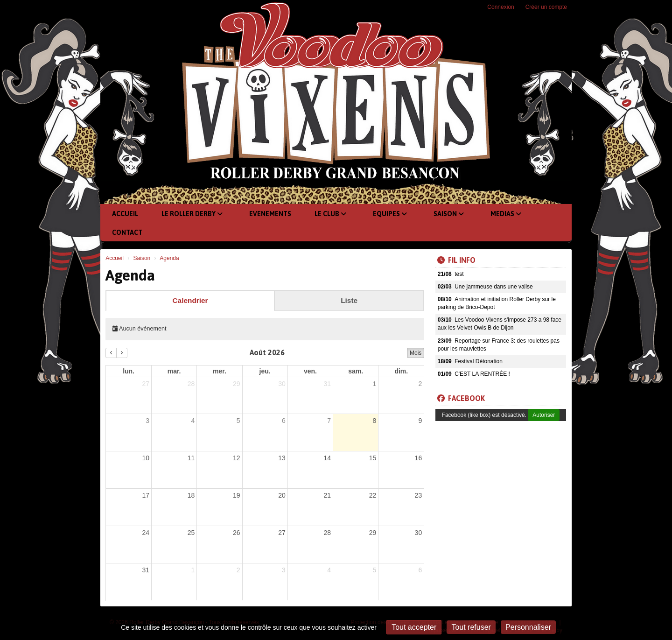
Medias (506, 214)
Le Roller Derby (192, 214)
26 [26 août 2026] (237, 533)
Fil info (456, 260)
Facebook (461, 398)
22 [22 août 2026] (373, 495)
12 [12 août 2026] (237, 458)
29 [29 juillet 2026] (237, 384)
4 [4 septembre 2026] (329, 570)
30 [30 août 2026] (419, 533)
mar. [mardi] (174, 371)
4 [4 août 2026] (193, 421)
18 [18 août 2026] (191, 495)
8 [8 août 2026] (375, 421)
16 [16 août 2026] (419, 458)
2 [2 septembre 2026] (238, 570)
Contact (127, 232)
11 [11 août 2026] (191, 458)
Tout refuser (471, 627)
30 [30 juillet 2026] (282, 384)
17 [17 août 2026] (146, 495)
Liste (349, 300)
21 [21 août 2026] (328, 495)
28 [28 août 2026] (328, 533)
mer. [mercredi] (220, 371)
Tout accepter (414, 627)
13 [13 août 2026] (282, 458)
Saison (449, 214)
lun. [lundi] (129, 371)
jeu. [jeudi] (265, 371)
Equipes (390, 214)
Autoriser (544, 415)
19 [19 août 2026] (237, 495)
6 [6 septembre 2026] (420, 570)
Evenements (270, 214)
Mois (416, 353)
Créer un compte (546, 7)
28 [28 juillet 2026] (191, 384)
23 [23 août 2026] (419, 495)
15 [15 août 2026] (373, 458)
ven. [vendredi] (310, 371)
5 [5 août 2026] (238, 421)
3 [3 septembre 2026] (284, 570)
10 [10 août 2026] (146, 458)
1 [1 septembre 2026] (193, 570)
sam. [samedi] (356, 371)
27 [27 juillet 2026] (146, 384)
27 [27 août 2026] (282, 533)
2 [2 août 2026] (420, 384)
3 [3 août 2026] (147, 421)
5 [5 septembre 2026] (375, 570)
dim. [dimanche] (401, 371)
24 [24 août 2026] (146, 533)
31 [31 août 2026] (146, 570)
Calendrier (190, 300)
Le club (330, 214)
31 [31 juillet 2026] (328, 384)
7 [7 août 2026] (329, 421)
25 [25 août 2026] (191, 533)
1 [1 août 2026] (375, 384)
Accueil (125, 214)
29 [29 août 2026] (373, 533)
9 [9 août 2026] (420, 421)
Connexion (500, 7)
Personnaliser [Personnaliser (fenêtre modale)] (528, 627)
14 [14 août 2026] (328, 458)
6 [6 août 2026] (284, 421)
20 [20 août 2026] (282, 495)
